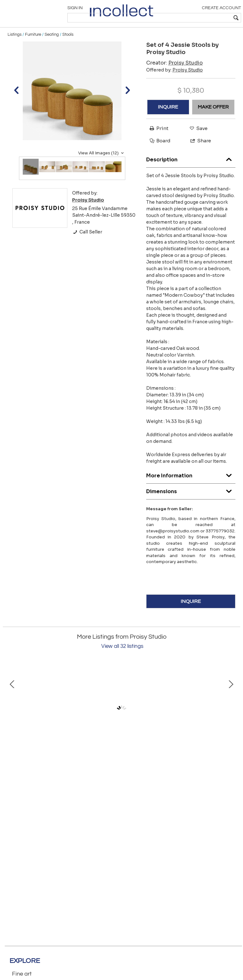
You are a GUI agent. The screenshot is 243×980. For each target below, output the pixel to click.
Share (198, 154)
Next (231, 724)
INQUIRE (168, 121)
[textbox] (194, 18)
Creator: (174, 76)
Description (191, 172)
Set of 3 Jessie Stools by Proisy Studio (172, 774)
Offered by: (174, 84)
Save (197, 142)
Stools (68, 48)
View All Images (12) (102, 167)
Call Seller (87, 246)
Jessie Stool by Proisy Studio (71, 774)
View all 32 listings (122, 660)
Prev (12, 724)
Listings (15, 48)
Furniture (33, 48)
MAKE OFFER (213, 121)
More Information (191, 488)
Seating (52, 48)
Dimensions (191, 503)
